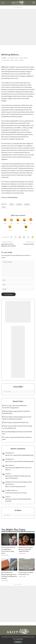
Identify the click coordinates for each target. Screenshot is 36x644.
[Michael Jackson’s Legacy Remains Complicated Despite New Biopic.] (27, 539)
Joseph (7, 474)
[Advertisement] (18, 27)
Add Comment (24, 58)
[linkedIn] (24, 237)
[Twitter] (15, 237)
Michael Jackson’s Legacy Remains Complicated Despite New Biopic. (26, 549)
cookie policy (20, 639)
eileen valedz (9, 465)
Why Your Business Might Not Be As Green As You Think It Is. (18, 469)
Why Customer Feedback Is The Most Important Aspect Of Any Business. (18, 477)
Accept (18, 642)
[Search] (34, 3)
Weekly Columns (19, 60)
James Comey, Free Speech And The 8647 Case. (16, 422)
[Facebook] (11, 237)
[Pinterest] (20, 237)
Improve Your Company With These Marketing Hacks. (19, 455)
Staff (5, 58)
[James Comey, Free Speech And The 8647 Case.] (27, 564)
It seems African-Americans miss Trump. (16, 493)
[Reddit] (28, 237)
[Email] (33, 237)
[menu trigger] (3, 3)
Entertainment (6, 60)
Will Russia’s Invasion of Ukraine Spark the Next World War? (18, 500)
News (12, 60)
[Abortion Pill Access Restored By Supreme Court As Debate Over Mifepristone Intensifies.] (9, 564)
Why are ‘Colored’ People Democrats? (15, 487)
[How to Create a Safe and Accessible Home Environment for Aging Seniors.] (9, 539)
